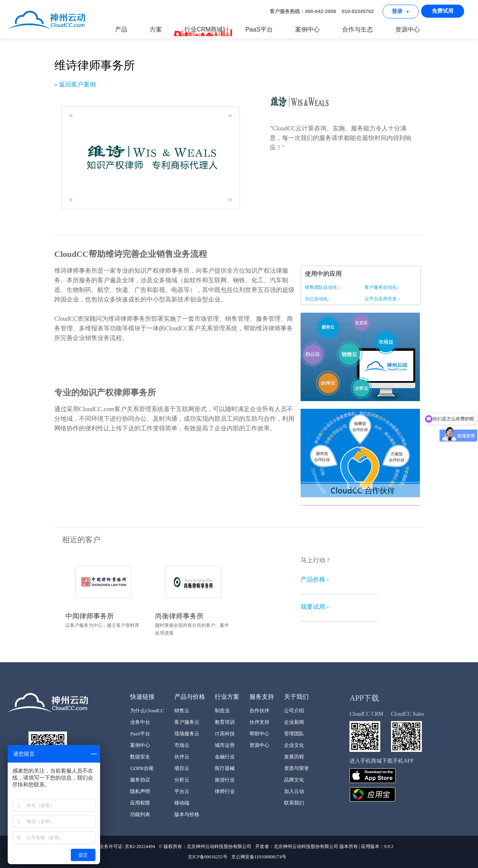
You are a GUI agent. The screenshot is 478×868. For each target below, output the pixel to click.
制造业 (222, 711)
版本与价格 (187, 814)
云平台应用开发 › (382, 299)
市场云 (182, 745)
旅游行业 (225, 780)
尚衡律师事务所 (179, 616)
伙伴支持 (259, 722)
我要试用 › (315, 607)
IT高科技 (225, 734)
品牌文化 (294, 780)
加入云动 (294, 791)
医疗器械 (225, 768)
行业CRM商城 (203, 30)
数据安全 (140, 757)
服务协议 (140, 780)
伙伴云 (182, 757)
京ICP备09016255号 (208, 857)
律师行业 (225, 791)
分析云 (182, 780)
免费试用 (443, 11)
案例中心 (308, 29)
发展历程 (294, 757)
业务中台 (140, 722)
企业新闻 (294, 722)
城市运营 (225, 745)
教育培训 (225, 722)
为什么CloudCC (147, 711)
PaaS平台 (259, 29)
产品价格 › (315, 579)
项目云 (182, 768)
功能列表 (140, 814)
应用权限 (140, 803)
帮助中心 (259, 734)
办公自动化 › (318, 299)
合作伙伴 (259, 711)
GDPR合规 (142, 768)
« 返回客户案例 (75, 84)
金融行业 (225, 757)
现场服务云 (187, 734)
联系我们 (294, 803)
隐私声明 (140, 791)
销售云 (182, 711)
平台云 (182, 791)
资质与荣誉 (297, 768)
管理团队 (294, 734)
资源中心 (408, 29)
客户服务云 (187, 722)
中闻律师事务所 (90, 616)
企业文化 (294, 745)
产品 (121, 29)
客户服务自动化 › (382, 287)
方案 (156, 29)
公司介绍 (294, 711)
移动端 (182, 803)
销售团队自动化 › (322, 287)
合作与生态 (358, 29)
